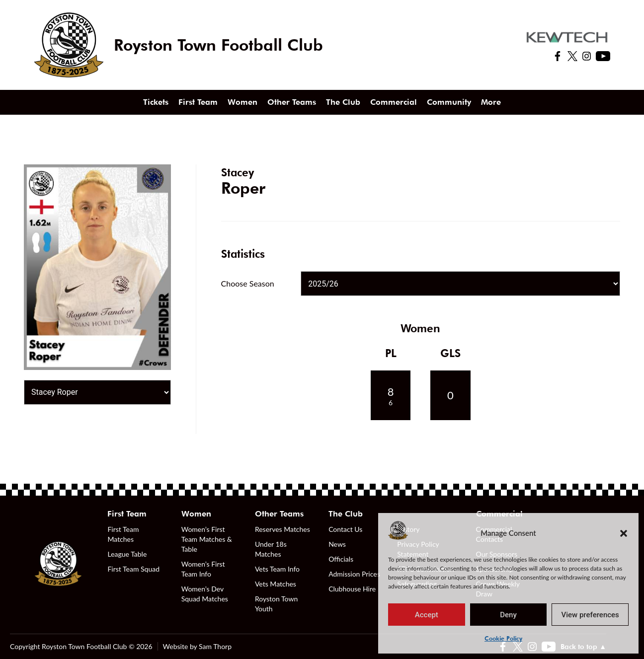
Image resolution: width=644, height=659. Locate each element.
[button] (624, 533)
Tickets (156, 102)
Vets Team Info (277, 569)
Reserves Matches (282, 529)
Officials (341, 559)
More (491, 102)
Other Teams (292, 102)
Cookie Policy (503, 638)
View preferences (590, 615)
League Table (127, 554)
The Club (343, 102)
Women (242, 102)
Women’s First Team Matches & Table (207, 539)
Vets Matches (276, 584)
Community (449, 102)
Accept (427, 615)
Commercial (394, 102)
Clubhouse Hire (352, 589)
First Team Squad (133, 569)
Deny (508, 615)
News (337, 544)
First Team (198, 102)
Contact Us (345, 529)
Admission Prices (354, 574)
